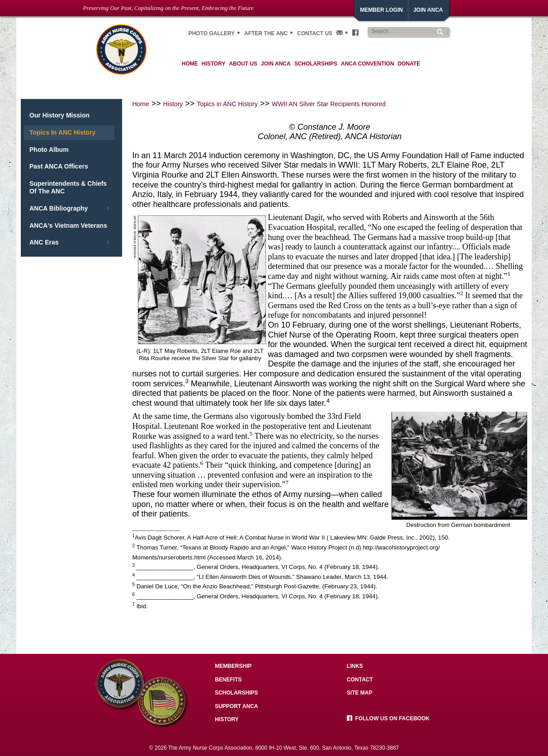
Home (140, 104)
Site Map (360, 693)
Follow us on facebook (388, 718)
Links (355, 666)
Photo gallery (212, 33)
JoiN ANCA (428, 10)
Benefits (228, 680)
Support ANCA (236, 706)
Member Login (381, 10)
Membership (233, 666)
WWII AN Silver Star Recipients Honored (329, 104)
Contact (360, 680)
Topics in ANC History (227, 104)
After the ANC (266, 33)
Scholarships (236, 693)
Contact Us (315, 33)
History (173, 104)
